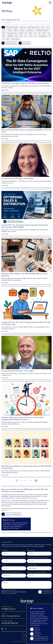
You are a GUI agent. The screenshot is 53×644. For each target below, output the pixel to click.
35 (31, 481)
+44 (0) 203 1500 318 (10, 623)
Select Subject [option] (33, 568)
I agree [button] (36, 629)
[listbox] (39, 568)
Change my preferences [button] (41, 638)
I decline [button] (37, 634)
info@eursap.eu (15, 528)
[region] (16, 524)
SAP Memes (9, 510)
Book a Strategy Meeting (11, 616)
